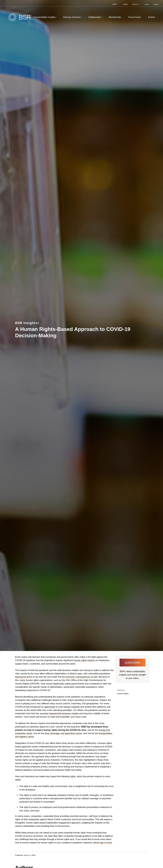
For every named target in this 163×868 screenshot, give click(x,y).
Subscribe (133, 663)
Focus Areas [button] (136, 17)
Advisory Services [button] (73, 17)
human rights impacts (84, 660)
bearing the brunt (23, 677)
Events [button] (153, 17)
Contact (156, 4)
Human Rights (123, 694)
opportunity (50, 707)
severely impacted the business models (59, 713)
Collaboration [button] (96, 17)
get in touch (106, 843)
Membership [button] (116, 17)
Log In (147, 4)
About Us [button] (136, 4)
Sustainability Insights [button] (46, 17)
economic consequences (78, 677)
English (126, 4)
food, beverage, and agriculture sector (63, 733)
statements (59, 684)
